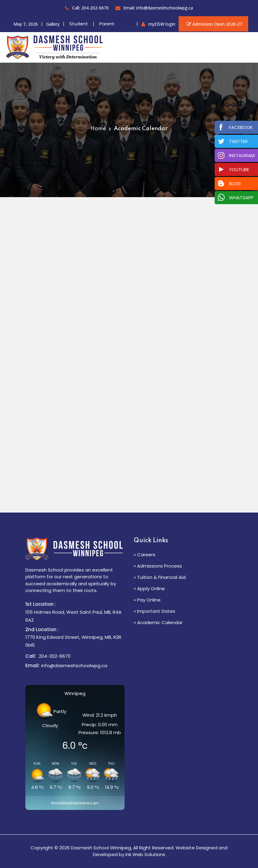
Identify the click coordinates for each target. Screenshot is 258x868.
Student (79, 24)
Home (98, 129)
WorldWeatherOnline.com (75, 803)
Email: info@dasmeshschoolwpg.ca (154, 8)
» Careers (145, 555)
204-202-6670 (55, 656)
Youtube (239, 169)
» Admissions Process (158, 566)
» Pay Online (147, 600)
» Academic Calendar (158, 622)
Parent (107, 24)
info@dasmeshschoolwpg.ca (74, 666)
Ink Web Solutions (145, 854)
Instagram (242, 155)
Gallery (53, 24)
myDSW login (162, 24)
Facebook (241, 127)
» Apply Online (149, 588)
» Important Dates (154, 611)
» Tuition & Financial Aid (160, 577)
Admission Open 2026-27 (213, 24)
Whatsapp (241, 198)
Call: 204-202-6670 (87, 8)
